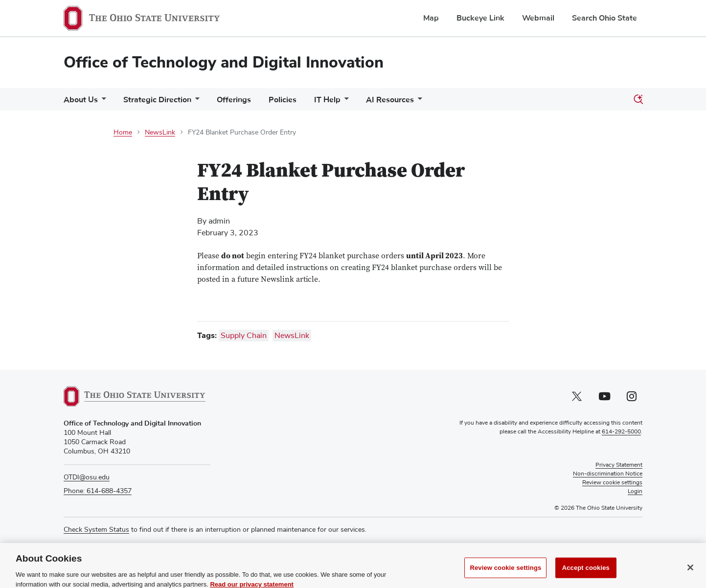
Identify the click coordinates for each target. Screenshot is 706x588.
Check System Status (96, 530)
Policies (283, 100)
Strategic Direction (157, 100)
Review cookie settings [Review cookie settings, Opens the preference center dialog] (505, 577)
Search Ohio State (604, 18)
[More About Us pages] (102, 102)
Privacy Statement (619, 465)
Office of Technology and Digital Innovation (224, 62)
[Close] (690, 577)
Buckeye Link (480, 18)
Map (431, 18)
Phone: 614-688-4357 (98, 491)
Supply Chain (244, 336)
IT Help (327, 100)
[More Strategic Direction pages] (195, 102)
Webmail (538, 18)
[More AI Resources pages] (418, 102)
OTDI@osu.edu (87, 477)
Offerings (234, 100)
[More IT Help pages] (344, 102)
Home (123, 133)
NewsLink (160, 133)
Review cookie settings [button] (612, 483)
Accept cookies (586, 577)
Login (635, 492)
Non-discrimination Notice (608, 474)
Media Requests (88, 549)
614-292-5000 (621, 432)
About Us (81, 100)
